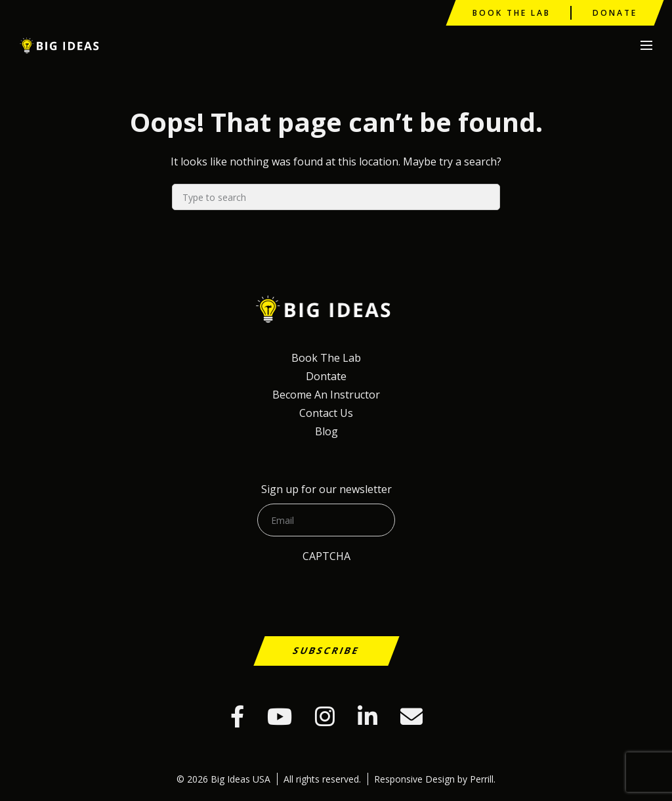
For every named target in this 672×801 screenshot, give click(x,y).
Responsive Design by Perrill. (435, 779)
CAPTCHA (326, 556)
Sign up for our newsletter (326, 489)
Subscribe (326, 650)
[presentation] (113, 620)
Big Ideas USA (61, 46)
